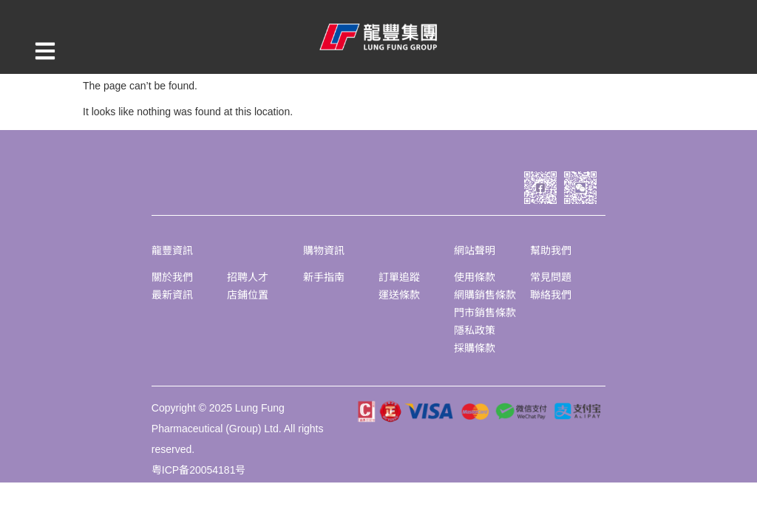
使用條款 (475, 277)
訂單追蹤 (399, 277)
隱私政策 (475, 330)
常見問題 (551, 277)
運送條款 (399, 295)
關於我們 (172, 277)
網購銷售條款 (485, 295)
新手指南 (324, 277)
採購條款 (475, 348)
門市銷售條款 (485, 313)
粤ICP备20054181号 (199, 470)
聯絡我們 (551, 295)
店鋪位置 (248, 295)
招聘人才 (248, 277)
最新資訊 (172, 295)
